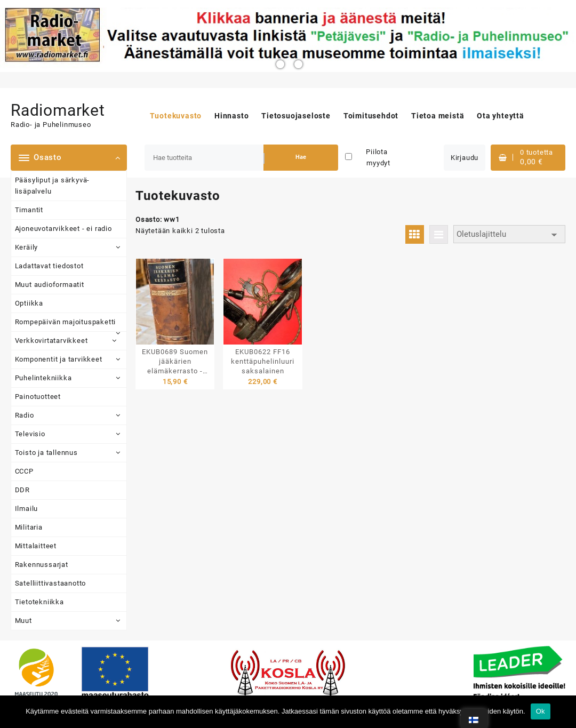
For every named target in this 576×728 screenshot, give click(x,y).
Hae (301, 157)
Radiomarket (58, 110)
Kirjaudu (465, 158)
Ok (541, 711)
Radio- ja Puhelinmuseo (51, 125)
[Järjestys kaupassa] (509, 234)
